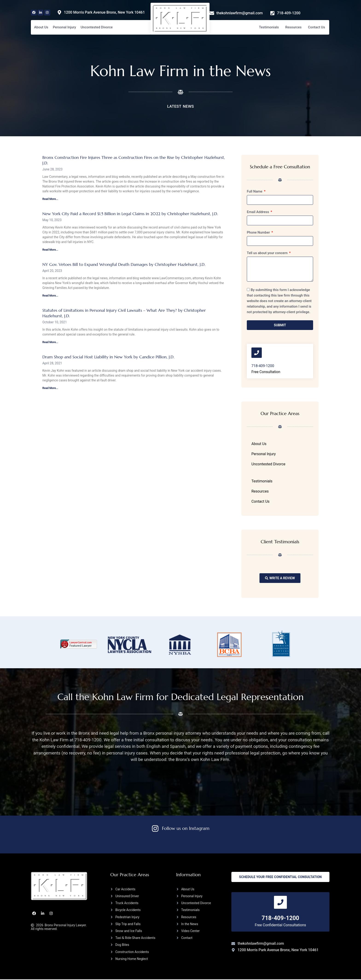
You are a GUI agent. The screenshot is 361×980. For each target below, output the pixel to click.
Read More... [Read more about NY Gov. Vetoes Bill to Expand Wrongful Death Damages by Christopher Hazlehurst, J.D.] (50, 296)
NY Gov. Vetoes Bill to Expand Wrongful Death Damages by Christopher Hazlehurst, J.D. (124, 264)
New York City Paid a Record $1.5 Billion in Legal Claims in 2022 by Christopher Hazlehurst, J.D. (131, 214)
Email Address (258, 212)
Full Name (255, 192)
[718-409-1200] (257, 353)
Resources (293, 27)
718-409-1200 (263, 367)
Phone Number (259, 233)
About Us (41, 27)
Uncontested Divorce (97, 27)
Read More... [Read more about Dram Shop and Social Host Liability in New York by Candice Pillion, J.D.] (50, 388)
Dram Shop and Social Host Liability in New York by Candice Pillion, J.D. (108, 357)
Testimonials (269, 27)
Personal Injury (65, 27)
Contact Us (317, 27)
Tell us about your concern (268, 253)
